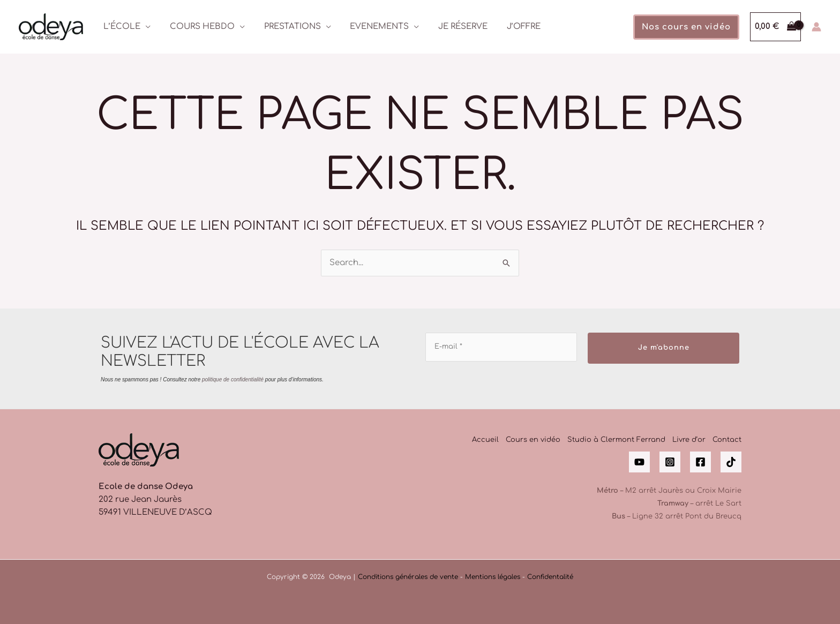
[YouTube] (639, 462)
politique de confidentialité (233, 379)
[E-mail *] (501, 347)
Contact (727, 440)
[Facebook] (700, 462)
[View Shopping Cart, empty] (776, 27)
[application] (144, 27)
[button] (686, 27)
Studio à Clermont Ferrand (616, 440)
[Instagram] (670, 462)
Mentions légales (493, 577)
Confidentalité (550, 577)
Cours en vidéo (533, 440)
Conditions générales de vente (408, 577)
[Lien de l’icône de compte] (816, 27)
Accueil (485, 440)
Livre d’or (689, 440)
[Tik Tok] (731, 462)
